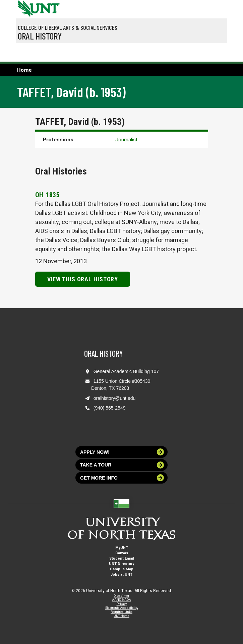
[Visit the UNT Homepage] (50, 6)
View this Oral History (83, 279)
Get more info (122, 478)
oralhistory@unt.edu (115, 398)
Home (24, 70)
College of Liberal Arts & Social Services (68, 27)
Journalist (126, 140)
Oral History (40, 36)
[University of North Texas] (24, 8)
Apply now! (122, 452)
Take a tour (122, 465)
